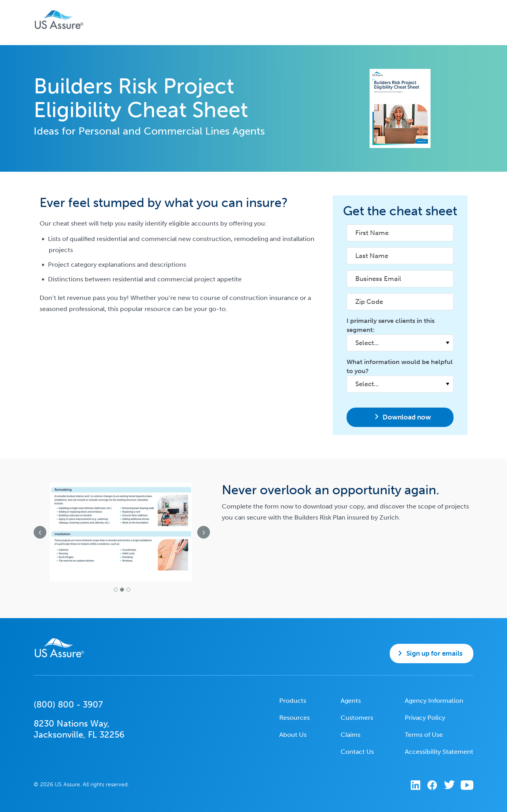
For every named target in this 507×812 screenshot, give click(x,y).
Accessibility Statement (439, 752)
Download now (407, 417)
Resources (294, 718)
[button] (116, 590)
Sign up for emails (435, 653)
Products (293, 701)
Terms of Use (424, 735)
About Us (293, 735)
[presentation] (40, 532)
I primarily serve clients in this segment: (391, 325)
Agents (351, 701)
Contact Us (357, 752)
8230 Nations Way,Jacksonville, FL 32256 (79, 729)
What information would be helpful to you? (400, 366)
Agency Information (434, 701)
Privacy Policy (425, 718)
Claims (351, 735)
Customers (357, 718)
